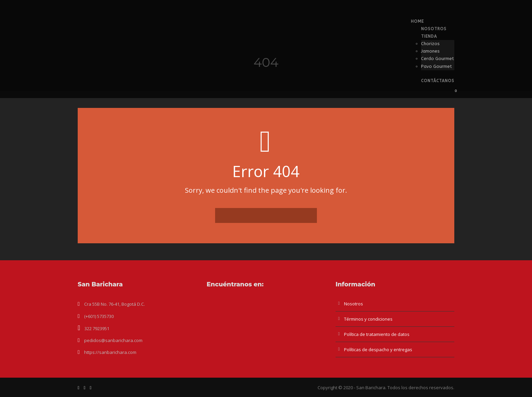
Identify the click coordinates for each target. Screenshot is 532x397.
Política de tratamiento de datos (377, 334)
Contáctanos (438, 81)
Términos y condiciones (368, 319)
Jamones (430, 51)
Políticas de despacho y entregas (378, 349)
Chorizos (430, 44)
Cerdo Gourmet (438, 59)
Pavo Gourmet (436, 66)
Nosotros (434, 29)
